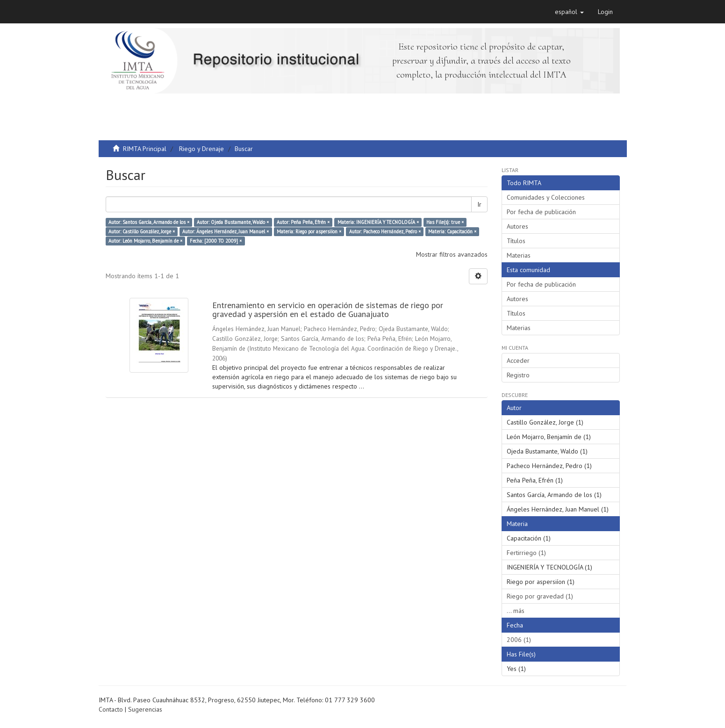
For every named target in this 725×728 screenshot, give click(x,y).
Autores (517, 226)
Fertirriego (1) (526, 553)
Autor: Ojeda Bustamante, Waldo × (233, 222)
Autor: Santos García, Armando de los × (149, 222)
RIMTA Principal (145, 149)
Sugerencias (145, 709)
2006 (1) (519, 640)
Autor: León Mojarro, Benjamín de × (145, 241)
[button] (569, 12)
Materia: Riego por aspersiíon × (309, 231)
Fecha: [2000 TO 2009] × (216, 241)
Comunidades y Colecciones (546, 197)
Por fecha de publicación (541, 212)
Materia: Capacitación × (452, 231)
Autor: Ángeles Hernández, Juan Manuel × (226, 231)
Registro (518, 375)
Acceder (518, 360)
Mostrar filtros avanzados (452, 254)
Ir (479, 204)
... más (516, 611)
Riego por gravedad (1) (540, 596)
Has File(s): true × (445, 222)
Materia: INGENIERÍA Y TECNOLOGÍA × (378, 222)
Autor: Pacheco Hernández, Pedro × (385, 231)
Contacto (111, 709)
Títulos (516, 241)
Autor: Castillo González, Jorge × (142, 231)
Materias (519, 255)
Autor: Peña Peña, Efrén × (303, 222)
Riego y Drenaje (201, 149)
